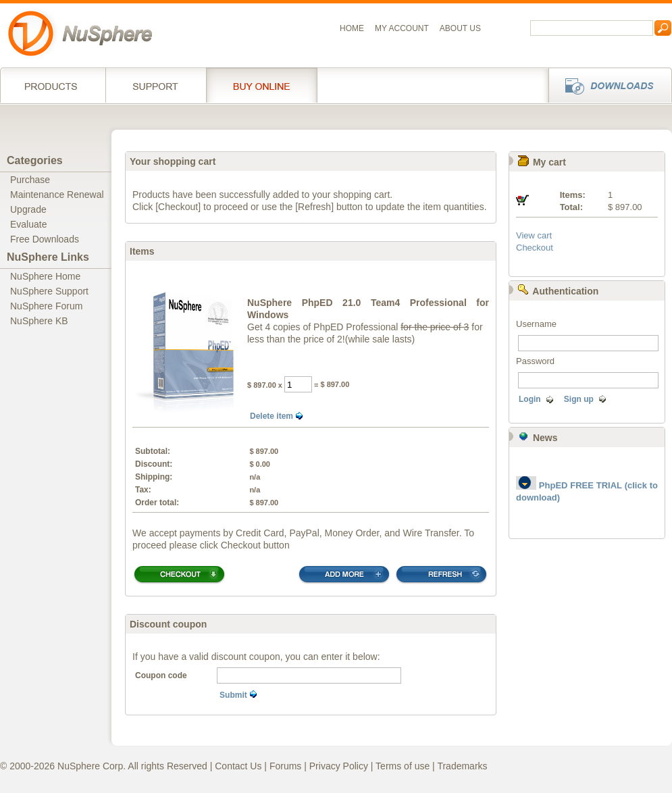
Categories (35, 160)
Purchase (30, 180)
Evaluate (28, 224)
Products (53, 85)
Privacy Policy (339, 766)
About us (460, 28)
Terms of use (403, 766)
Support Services (156, 85)
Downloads (606, 85)
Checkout (535, 248)
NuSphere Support (49, 291)
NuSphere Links (48, 257)
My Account (402, 28)
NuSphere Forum (46, 306)
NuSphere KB (39, 321)
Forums (285, 766)
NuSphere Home (45, 276)
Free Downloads (45, 239)
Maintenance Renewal (57, 195)
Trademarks (462, 766)
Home (352, 28)
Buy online (262, 85)
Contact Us (238, 766)
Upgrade (28, 209)
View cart (534, 235)
